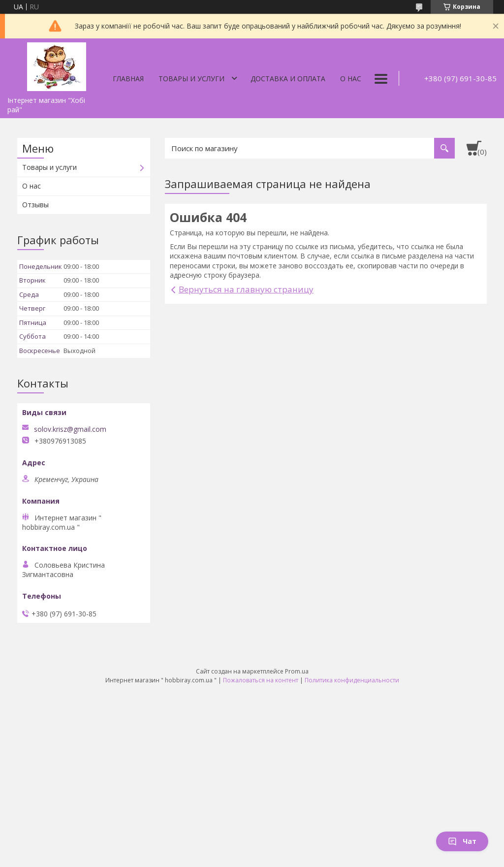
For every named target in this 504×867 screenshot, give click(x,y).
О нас (351, 79)
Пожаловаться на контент (261, 680)
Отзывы (35, 205)
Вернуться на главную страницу (246, 289)
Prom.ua (297, 671)
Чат (462, 841)
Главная (128, 79)
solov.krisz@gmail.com (70, 429)
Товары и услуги (191, 79)
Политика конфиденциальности (352, 680)
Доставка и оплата (288, 79)
